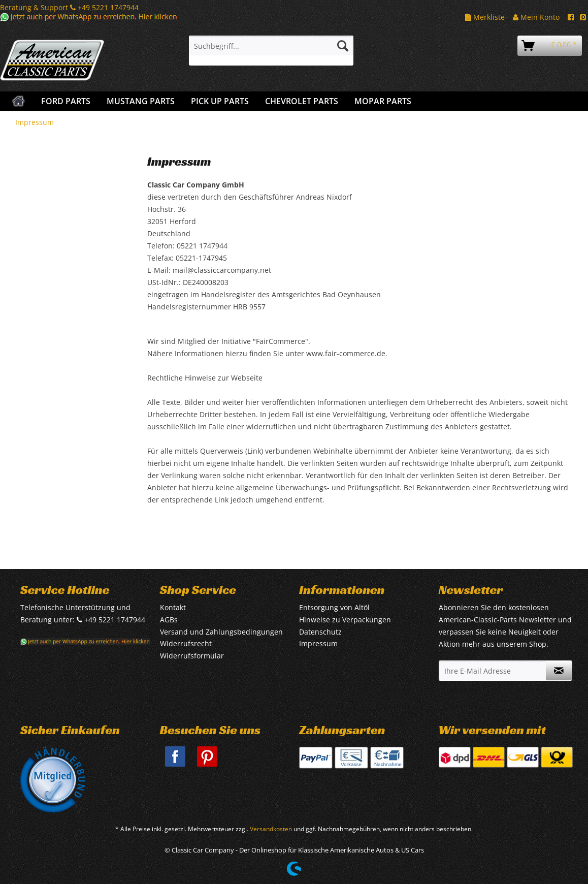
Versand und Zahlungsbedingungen (221, 632)
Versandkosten (271, 829)
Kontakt (173, 607)
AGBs (169, 620)
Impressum (318, 643)
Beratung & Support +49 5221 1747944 (69, 7)
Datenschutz (320, 632)
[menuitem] (271, 51)
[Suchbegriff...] (271, 46)
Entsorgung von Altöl (334, 607)
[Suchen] (343, 46)
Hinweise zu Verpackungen (345, 620)
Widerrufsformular (192, 656)
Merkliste (485, 17)
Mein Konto (536, 17)
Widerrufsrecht (186, 643)
